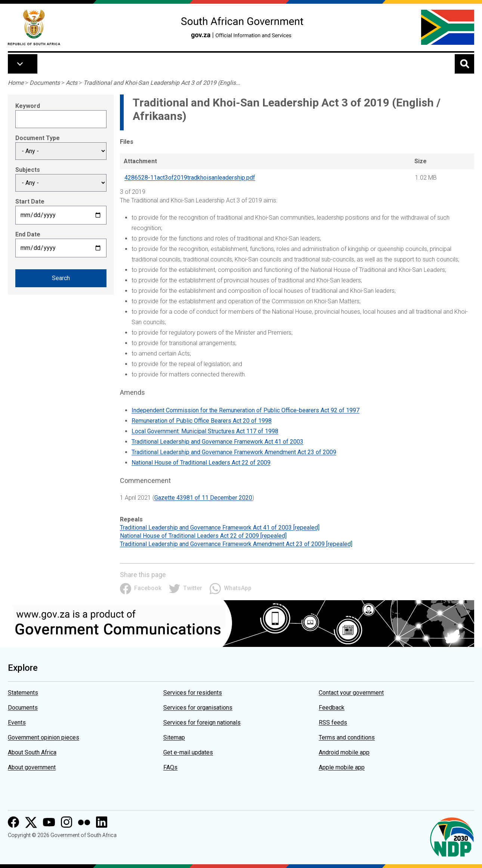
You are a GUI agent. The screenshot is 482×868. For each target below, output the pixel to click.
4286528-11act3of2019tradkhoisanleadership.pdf (190, 178)
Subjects (28, 170)
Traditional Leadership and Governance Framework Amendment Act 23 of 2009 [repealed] (236, 544)
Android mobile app (344, 752)
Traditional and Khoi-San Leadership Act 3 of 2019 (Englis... (162, 83)
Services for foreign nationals (202, 723)
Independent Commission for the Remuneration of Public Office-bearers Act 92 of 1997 (245, 410)
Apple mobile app (342, 767)
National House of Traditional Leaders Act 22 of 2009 (201, 463)
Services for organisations (198, 708)
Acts (72, 83)
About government (32, 767)
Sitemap (174, 737)
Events (17, 723)
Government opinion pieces (44, 737)
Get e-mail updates (188, 752)
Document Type (38, 138)
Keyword (28, 106)
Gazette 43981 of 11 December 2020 (203, 498)
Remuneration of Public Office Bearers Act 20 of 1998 (202, 421)
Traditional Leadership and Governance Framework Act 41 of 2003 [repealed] (220, 528)
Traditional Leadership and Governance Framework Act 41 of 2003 (217, 442)
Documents (45, 83)
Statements (23, 693)
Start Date (30, 201)
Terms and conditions (347, 737)
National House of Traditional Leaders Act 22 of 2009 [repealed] (203, 536)
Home (16, 83)
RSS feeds (333, 723)
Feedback (332, 708)
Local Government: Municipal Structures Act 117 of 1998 (205, 431)
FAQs (170, 767)
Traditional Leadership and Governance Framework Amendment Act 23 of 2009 (234, 452)
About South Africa (32, 752)
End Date (28, 234)
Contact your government (351, 693)
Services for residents (193, 693)
